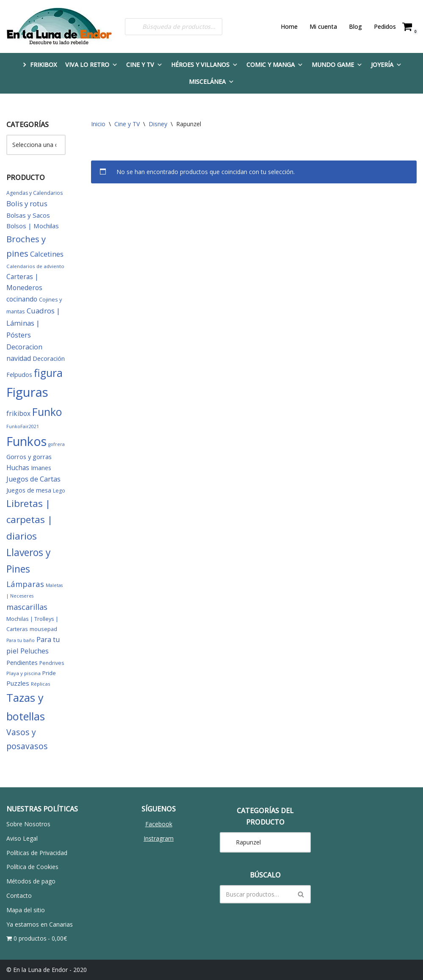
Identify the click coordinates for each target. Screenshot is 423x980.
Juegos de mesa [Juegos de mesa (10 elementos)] (29, 490)
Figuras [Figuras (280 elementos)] (27, 392)
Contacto (19, 896)
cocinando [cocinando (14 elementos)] (22, 299)
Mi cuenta (323, 26)
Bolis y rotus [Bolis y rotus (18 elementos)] (27, 203)
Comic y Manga (275, 65)
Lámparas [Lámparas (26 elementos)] (25, 584)
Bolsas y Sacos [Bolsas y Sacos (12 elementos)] (28, 215)
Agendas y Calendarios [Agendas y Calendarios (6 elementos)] (35, 193)
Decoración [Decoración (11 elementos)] (49, 358)
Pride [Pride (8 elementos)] (49, 673)
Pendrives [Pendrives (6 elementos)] (52, 663)
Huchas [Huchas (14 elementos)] (18, 468)
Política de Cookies (32, 867)
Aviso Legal (22, 838)
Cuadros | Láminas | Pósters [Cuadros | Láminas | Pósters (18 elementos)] (33, 323)
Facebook (159, 824)
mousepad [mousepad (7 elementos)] (43, 629)
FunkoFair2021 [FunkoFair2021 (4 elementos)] (23, 426)
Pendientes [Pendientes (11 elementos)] (22, 662)
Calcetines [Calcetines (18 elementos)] (47, 254)
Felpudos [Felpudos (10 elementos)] (19, 375)
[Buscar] (256, 894)
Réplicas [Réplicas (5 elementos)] (41, 684)
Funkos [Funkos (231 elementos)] (26, 441)
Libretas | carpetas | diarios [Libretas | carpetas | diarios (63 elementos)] (29, 520)
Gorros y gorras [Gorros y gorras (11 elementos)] (29, 457)
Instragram (159, 838)
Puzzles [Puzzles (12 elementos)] (18, 683)
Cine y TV (144, 65)
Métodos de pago (31, 881)
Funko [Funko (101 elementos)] (47, 412)
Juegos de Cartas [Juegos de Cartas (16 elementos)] (33, 479)
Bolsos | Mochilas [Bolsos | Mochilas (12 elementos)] (33, 226)
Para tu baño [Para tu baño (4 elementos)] (21, 640)
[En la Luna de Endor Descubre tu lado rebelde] (59, 26)
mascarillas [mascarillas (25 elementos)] (27, 607)
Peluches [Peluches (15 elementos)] (35, 651)
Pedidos (385, 26)
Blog (355, 26)
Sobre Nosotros (28, 824)
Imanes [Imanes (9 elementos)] (41, 468)
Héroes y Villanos (205, 65)
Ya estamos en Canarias (40, 924)
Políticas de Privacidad (37, 853)
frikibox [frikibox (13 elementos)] (18, 413)
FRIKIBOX (43, 65)
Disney (158, 124)
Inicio (98, 124)
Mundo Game (337, 65)
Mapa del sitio (26, 910)
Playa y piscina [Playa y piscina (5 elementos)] (23, 673)
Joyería (386, 65)
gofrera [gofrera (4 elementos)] (57, 444)
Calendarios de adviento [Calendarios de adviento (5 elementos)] (35, 266)
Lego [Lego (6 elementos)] (59, 491)
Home (289, 26)
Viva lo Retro (91, 65)
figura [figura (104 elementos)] (48, 373)
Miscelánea (211, 82)
